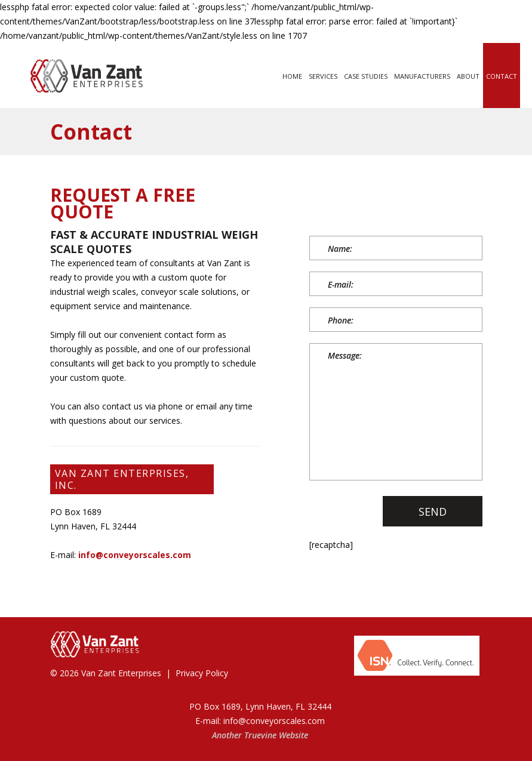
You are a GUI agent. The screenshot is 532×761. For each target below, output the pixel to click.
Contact (502, 76)
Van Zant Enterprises (121, 673)
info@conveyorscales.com (135, 555)
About (468, 76)
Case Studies (366, 76)
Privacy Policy (202, 673)
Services (323, 76)
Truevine (260, 735)
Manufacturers (422, 76)
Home (292, 76)
